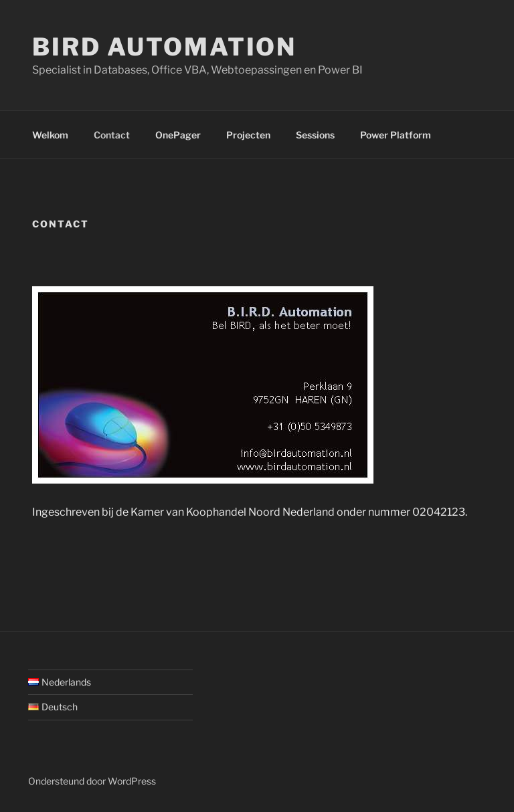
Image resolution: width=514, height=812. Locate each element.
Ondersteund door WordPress (92, 781)
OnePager (178, 135)
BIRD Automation (164, 47)
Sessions (315, 135)
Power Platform (396, 135)
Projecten (248, 135)
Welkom (50, 135)
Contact (112, 135)
